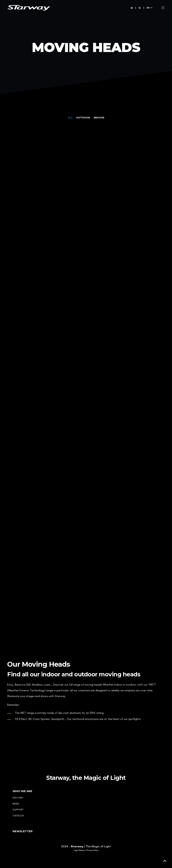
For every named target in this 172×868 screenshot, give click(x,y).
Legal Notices (80, 850)
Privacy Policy (93, 850)
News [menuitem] (16, 804)
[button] (165, 861)
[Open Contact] (132, 8)
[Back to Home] (29, 7)
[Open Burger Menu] (163, 8)
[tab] (72, 117)
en (148, 8)
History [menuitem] (18, 798)
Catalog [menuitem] (18, 816)
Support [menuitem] (18, 810)
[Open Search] (140, 8)
